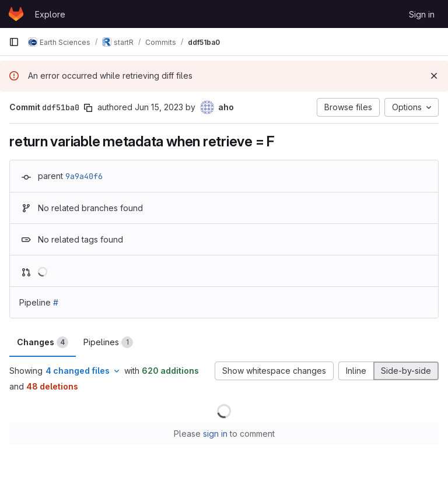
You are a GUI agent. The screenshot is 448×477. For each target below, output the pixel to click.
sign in (215, 434)
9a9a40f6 (84, 176)
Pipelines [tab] (108, 342)
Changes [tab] (43, 342)
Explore (50, 14)
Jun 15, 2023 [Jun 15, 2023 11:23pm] (159, 107)
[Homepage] (16, 14)
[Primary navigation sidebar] (14, 42)
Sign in (422, 14)
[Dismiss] (434, 76)
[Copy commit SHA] (88, 108)
